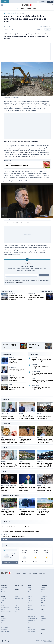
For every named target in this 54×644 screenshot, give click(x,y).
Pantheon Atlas (11, 358)
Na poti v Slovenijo (9, 530)
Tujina (5, 472)
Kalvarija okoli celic (12, 367)
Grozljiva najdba (12, 294)
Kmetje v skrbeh (40, 437)
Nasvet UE (21, 437)
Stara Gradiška (40, 461)
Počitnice (21, 461)
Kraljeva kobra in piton (41, 485)
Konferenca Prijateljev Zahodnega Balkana (9, 485)
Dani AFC (21, 413)
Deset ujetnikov (9, 525)
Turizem (44, 509)
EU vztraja (21, 485)
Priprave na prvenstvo (36, 372)
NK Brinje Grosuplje (35, 386)
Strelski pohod (34, 358)
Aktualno (6, 522)
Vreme (6, 545)
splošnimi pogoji (17, 278)
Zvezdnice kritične (32, 294)
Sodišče (33, 379)
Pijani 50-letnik (35, 365)
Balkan (5, 447)
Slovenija (10, 384)
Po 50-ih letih (11, 375)
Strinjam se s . (14, 278)
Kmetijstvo (6, 423)
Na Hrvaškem (4, 461)
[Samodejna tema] (38, 2)
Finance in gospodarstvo (11, 496)
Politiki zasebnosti (19, 282)
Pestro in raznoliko (9, 164)
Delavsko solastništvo (5, 509)
